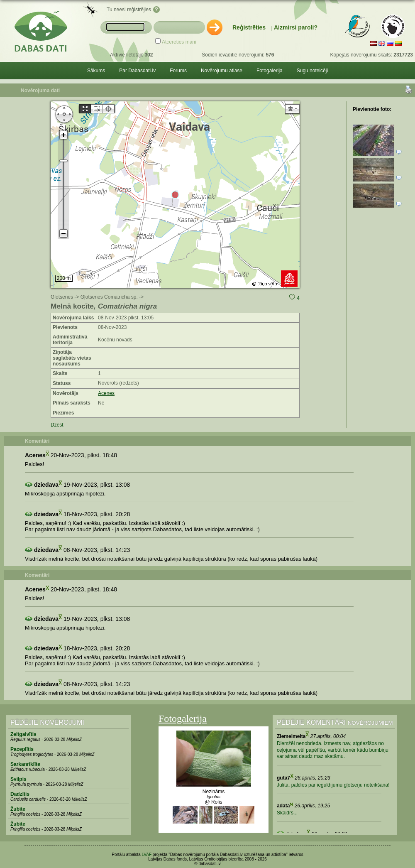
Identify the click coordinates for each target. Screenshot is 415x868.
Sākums (96, 71)
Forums (178, 71)
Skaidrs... (287, 813)
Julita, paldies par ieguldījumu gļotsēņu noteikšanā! (333, 785)
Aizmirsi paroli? (296, 27)
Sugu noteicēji (312, 71)
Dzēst (57, 425)
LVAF (147, 855)
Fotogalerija (270, 71)
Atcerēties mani (179, 42)
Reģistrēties (249, 27)
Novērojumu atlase (222, 71)
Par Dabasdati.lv (137, 71)
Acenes (106, 393)
